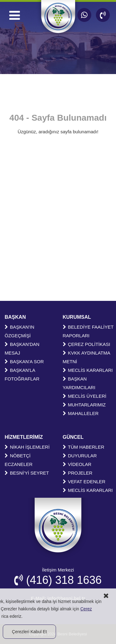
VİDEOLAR (77, 464)
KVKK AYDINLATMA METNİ (86, 357)
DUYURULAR (80, 456)
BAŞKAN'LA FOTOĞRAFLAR (22, 374)
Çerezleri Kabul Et (30, 632)
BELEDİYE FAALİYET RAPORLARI (88, 331)
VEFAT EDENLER (84, 482)
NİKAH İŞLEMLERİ (27, 447)
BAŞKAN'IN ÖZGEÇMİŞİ (19, 331)
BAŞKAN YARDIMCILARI (79, 383)
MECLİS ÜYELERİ (85, 396)
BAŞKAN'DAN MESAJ (22, 349)
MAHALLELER (81, 413)
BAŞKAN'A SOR (24, 361)
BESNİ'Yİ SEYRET (27, 473)
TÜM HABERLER (84, 447)
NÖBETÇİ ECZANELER (19, 460)
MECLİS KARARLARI (88, 370)
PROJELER (78, 473)
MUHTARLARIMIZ (84, 405)
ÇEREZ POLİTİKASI (87, 344)
